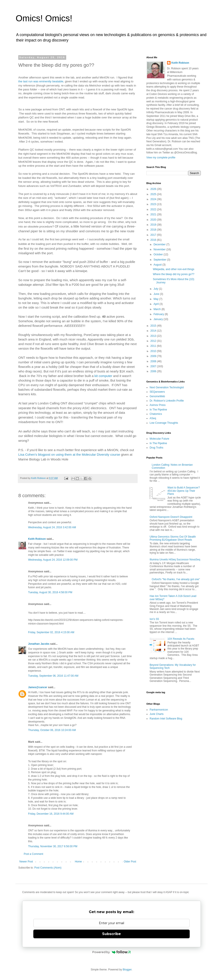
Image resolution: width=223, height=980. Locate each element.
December (160, 244)
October (159, 254)
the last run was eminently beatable (41, 81)
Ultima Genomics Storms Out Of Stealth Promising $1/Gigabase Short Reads (173, 538)
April (156, 304)
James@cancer (38, 687)
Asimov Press (158, 405)
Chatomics (156, 414)
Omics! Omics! (44, 18)
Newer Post (26, 862)
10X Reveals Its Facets (181, 639)
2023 (154, 204)
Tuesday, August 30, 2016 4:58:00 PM (50, 592)
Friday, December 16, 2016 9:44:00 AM (51, 814)
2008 (154, 361)
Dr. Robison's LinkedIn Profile (167, 401)
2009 (154, 356)
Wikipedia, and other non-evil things (174, 269)
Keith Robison (37, 539)
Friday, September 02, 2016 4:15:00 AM (51, 632)
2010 (154, 351)
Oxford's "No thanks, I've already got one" (176, 579)
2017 (154, 235)
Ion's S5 (154, 619)
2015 (154, 326)
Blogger (127, 970)
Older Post (130, 862)
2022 (154, 209)
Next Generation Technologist (167, 387)
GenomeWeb (157, 396)
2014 (154, 331)
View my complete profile (161, 158)
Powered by (112, 952)
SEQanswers (157, 392)
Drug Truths (156, 448)
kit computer (103, 376)
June (157, 294)
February (159, 314)
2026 (154, 189)
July (156, 289)
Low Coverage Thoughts (164, 423)
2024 (154, 199)
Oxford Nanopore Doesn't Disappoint (171, 517)
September (160, 260)
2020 (154, 220)
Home (78, 862)
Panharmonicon (159, 710)
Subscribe (111, 934)
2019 (154, 225)
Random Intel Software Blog (166, 719)
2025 (154, 194)
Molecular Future (159, 439)
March (158, 309)
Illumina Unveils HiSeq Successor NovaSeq (175, 560)
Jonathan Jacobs (39, 644)
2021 (154, 214)
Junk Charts (157, 714)
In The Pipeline (158, 410)
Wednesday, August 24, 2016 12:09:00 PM (53, 560)
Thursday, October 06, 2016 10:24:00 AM (52, 730)
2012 (154, 341)
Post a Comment (33, 854)
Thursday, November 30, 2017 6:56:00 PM (53, 846)
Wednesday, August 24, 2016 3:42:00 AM (52, 527)
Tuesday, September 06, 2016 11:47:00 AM (53, 676)
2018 (154, 230)
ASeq (153, 418)
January (159, 319)
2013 (154, 336)
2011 (154, 346)
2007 (154, 366)
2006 (154, 371)
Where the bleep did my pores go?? (174, 274)
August (158, 265)
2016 (154, 240)
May (156, 299)
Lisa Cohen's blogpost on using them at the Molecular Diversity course (69, 454)
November (160, 249)
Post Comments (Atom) (48, 868)
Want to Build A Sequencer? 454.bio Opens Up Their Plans (184, 491)
